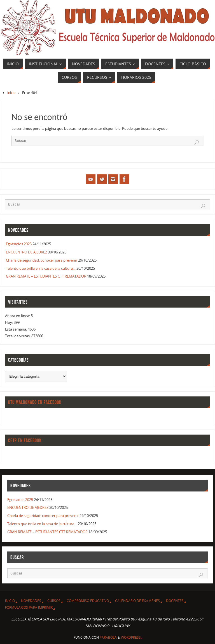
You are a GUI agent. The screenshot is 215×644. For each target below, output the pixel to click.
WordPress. (131, 637)
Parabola (108, 637)
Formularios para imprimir (29, 607)
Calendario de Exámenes (137, 601)
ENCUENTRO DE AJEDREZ (26, 252)
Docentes (175, 601)
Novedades (31, 601)
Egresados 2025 (19, 244)
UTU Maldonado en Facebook (35, 402)
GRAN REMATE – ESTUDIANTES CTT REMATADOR (46, 276)
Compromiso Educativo (88, 601)
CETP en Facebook (25, 440)
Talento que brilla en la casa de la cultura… (41, 268)
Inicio (11, 93)
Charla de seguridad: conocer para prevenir (42, 260)
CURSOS (54, 601)
